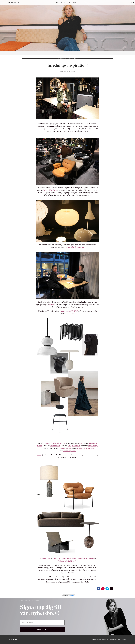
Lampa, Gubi (46, 559)
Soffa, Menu (72, 559)
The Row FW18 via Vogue (85, 448)
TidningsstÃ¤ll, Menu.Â (67, 561)
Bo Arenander (55, 446)
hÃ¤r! (72, 314)
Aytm (81, 443)
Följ (74, 3)
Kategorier (61, 3)
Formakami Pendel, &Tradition (53, 443)
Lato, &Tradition (74, 446)
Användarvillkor (115, 639)
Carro (51, 305)
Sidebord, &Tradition (86, 559)
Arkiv (69, 3)
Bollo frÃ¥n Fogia (50, 190)
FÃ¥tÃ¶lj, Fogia (59, 559)
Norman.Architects (64, 448)
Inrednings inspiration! (68, 66)
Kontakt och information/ (100, 639)
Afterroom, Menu (70, 451)
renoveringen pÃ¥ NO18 (69, 311)
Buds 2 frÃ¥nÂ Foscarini (74, 247)
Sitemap (124, 639)
